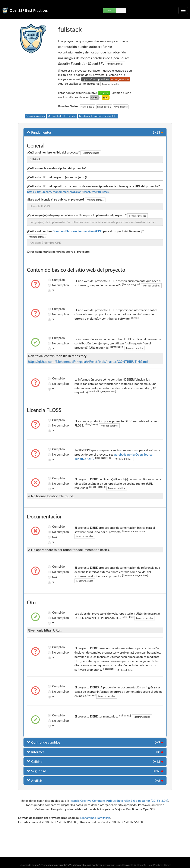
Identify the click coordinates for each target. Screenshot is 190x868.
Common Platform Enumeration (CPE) (77, 231)
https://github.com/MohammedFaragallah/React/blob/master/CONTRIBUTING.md (88, 362)
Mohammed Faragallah (95, 818)
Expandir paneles (35, 116)
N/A (51, 537)
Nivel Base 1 (87, 107)
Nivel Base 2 (104, 107)
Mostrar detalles (115, 64)
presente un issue (112, 865)
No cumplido (51, 285)
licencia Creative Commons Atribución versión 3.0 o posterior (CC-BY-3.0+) (119, 801)
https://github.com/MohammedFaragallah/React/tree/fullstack (68, 192)
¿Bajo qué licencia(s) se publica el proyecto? (56, 199)
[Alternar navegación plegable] (183, 10)
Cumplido (51, 280)
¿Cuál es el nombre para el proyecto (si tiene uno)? (85, 231)
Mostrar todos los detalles (62, 116)
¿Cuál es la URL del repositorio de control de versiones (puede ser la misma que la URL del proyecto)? (93, 186)
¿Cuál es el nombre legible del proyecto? (53, 152)
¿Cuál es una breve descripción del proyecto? (56, 168)
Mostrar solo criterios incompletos (98, 116)
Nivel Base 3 (121, 107)
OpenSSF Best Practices (29, 10)
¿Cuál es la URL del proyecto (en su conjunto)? (57, 177)
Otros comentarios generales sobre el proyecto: (58, 252)
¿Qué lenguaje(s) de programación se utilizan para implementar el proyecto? (77, 215)
